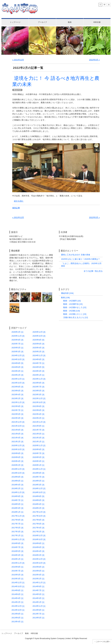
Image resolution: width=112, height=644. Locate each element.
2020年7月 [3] (38, 453)
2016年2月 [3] (38, 555)
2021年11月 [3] (39, 422)
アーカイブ (42, 22)
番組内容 (17, 90)
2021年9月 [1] (38, 426)
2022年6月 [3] (38, 410)
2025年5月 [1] (17, 348)
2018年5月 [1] (17, 504)
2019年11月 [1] (39, 469)
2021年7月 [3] (38, 430)
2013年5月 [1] (38, 618)
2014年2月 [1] (17, 602)
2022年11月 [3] (18, 402)
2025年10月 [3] (39, 336)
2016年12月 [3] (39, 535)
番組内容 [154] (67, 293)
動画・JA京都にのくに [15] (75, 314)
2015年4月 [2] (38, 575)
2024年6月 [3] (17, 367)
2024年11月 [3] (39, 355)
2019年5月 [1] (38, 481)
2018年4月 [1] (38, 504)
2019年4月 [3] (17, 485)
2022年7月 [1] (17, 410)
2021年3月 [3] (38, 438)
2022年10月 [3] (39, 402)
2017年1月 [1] (17, 535)
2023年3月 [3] (38, 395)
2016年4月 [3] (38, 551)
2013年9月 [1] (38, 610)
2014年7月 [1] (38, 590)
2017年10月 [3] (39, 516)
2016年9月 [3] (17, 543)
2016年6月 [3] (38, 547)
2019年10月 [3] (18, 473)
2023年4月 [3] (17, 395)
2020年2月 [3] (17, 465)
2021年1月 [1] (38, 442)
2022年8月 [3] (38, 406)
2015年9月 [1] (17, 567)
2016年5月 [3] (17, 551)
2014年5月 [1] (38, 594)
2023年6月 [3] (17, 391)
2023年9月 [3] (38, 383)
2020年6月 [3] (17, 457)
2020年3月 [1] (38, 461)
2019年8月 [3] (17, 477)
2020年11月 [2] (39, 445)
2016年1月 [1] (17, 559)
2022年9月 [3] (17, 406)
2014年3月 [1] (38, 598)
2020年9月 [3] (38, 449)
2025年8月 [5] (38, 340)
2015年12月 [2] (39, 559)
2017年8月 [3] (38, 520)
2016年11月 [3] (18, 539)
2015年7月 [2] (17, 571)
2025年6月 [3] (38, 344)
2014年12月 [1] (18, 583)
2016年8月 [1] (38, 543)
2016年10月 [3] (39, 539)
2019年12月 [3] (18, 469)
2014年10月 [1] (18, 586)
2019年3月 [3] (38, 485)
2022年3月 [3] (17, 418)
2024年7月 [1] (38, 363)
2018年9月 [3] (17, 496)
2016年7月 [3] (17, 547)
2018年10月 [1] (39, 492)
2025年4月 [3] (38, 348)
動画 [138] (65, 298)
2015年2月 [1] (38, 579)
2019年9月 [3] (38, 473)
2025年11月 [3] (18, 336)
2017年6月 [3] (38, 524)
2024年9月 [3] (38, 359)
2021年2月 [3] (17, 442)
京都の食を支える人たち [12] (76, 317)
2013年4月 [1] (17, 622)
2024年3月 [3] (38, 371)
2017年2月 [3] (38, 532)
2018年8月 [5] (38, 496)
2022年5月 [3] (17, 414)
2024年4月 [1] (17, 371)
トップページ (15, 22)
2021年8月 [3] (17, 430)
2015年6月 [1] (38, 571)
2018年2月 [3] (38, 508)
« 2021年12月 (18, 60)
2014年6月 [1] (17, 594)
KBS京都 (97, 22)
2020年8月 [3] (17, 453)
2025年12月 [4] (39, 332)
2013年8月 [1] (17, 614)
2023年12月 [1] (18, 379)
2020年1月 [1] (38, 465)
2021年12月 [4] (18, 422)
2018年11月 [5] (18, 492)
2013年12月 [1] (18, 606)
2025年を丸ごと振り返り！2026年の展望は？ (80, 259)
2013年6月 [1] (17, 618)
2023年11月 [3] (39, 379)
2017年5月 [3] (17, 528)
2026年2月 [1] (17, 332)
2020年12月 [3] (18, 445)
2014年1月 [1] (38, 602)
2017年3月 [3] (17, 532)
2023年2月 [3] (17, 398)
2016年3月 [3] (17, 555)
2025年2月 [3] (38, 352)
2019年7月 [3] (38, 477)
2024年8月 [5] (17, 363)
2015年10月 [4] (39, 563)
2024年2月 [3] (17, 375)
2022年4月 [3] (38, 414)
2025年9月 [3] (17, 340)
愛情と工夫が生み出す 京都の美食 (76, 255)
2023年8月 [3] (17, 387)
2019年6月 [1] (17, 481)
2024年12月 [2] (18, 355)
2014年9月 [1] (38, 586)
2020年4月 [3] (17, 461)
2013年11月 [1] (39, 606)
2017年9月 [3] (17, 520)
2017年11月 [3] (18, 516)
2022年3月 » (94, 60)
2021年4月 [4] (17, 438)
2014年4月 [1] (17, 598)
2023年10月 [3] (18, 383)
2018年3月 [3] (17, 508)
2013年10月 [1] (18, 610)
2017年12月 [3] (39, 512)
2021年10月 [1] (18, 426)
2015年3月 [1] (17, 579)
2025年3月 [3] (17, 352)
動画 (70, 22)
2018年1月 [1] (17, 512)
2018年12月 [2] (39, 488)
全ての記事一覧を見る (93, 271)
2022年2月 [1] (38, 418)
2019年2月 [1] (17, 488)
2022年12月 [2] (39, 398)
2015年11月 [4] (18, 563)
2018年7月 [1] (17, 500)
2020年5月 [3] (38, 457)
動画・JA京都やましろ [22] (75, 307)
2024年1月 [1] (38, 375)
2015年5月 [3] (17, 575)
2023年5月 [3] (38, 391)
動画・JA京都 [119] (72, 311)
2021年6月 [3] (17, 434)
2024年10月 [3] (18, 359)
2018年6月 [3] (38, 500)
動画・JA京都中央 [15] (73, 304)
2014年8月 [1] (17, 590)
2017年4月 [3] (38, 528)
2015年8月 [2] (38, 567)
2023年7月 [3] (38, 387)
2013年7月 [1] (38, 614)
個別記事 (16, 208)
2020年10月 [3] (18, 449)
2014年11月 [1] (39, 583)
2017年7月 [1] (17, 524)
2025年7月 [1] (17, 344)
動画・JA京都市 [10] (72, 301)
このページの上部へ (103, 642)
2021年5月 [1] (38, 434)
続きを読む (19, 201)
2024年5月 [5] (38, 367)
